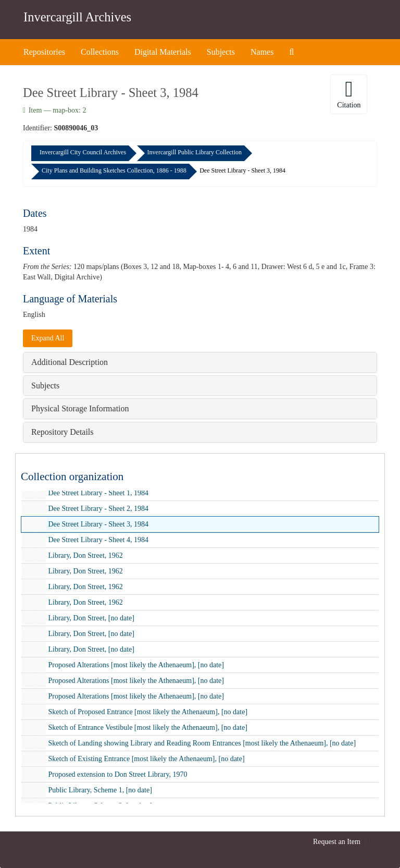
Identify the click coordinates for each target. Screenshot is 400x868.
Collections (100, 52)
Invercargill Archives (77, 17)
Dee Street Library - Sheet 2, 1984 (98, 509)
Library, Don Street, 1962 (86, 555)
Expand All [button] (48, 338)
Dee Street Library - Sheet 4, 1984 (98, 540)
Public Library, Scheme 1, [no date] (100, 790)
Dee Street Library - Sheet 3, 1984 (98, 524)
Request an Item (337, 842)
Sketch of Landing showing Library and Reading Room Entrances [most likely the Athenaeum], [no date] (202, 743)
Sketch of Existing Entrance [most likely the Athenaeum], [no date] (147, 759)
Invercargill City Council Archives (83, 152)
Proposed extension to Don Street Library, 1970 (118, 774)
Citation (349, 94)
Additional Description (70, 362)
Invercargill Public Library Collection (195, 152)
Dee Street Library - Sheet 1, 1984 (98, 493)
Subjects (221, 52)
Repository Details (63, 432)
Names (262, 52)
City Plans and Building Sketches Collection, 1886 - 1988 (114, 170)
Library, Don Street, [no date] (91, 618)
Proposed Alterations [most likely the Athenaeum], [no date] (136, 665)
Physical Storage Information (80, 408)
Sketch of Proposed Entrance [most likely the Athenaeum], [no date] (148, 712)
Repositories (44, 52)
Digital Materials (163, 52)
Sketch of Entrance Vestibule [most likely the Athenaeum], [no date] (148, 728)
